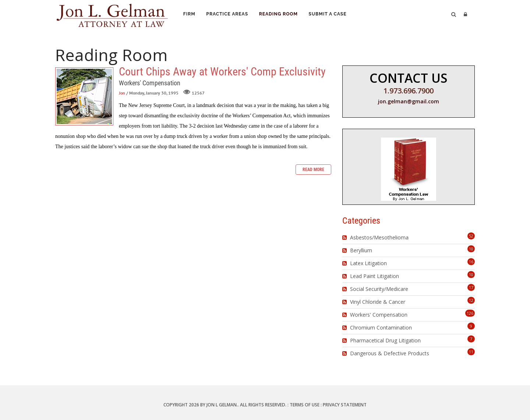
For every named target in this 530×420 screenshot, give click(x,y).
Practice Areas (229, 15)
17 (471, 287)
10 (471, 249)
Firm (190, 15)
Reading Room (282, 15)
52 (471, 236)
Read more (313, 170)
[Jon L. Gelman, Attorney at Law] (112, 14)
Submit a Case (332, 15)
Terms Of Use (305, 405)
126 (470, 313)
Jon (122, 93)
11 (471, 352)
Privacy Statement (345, 405)
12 (471, 300)
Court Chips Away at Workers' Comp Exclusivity (84, 96)
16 (471, 262)
